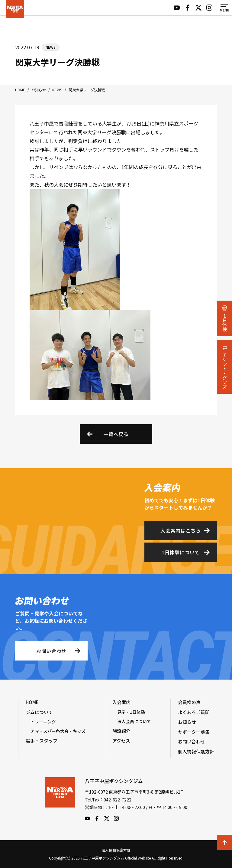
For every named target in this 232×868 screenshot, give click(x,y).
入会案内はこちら (180, 532)
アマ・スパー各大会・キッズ (58, 731)
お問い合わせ (51, 652)
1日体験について (181, 554)
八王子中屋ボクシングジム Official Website (15, 9)
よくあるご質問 (194, 712)
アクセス (121, 741)
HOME (32, 702)
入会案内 (121, 702)
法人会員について (134, 721)
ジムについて (39, 712)
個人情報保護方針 (196, 751)
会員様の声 (189, 702)
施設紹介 (121, 731)
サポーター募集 (194, 732)
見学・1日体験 (131, 712)
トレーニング (43, 722)
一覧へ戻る (116, 434)
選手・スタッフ (42, 741)
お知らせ (187, 722)
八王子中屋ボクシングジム (60, 799)
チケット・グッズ (225, 367)
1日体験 (225, 318)
